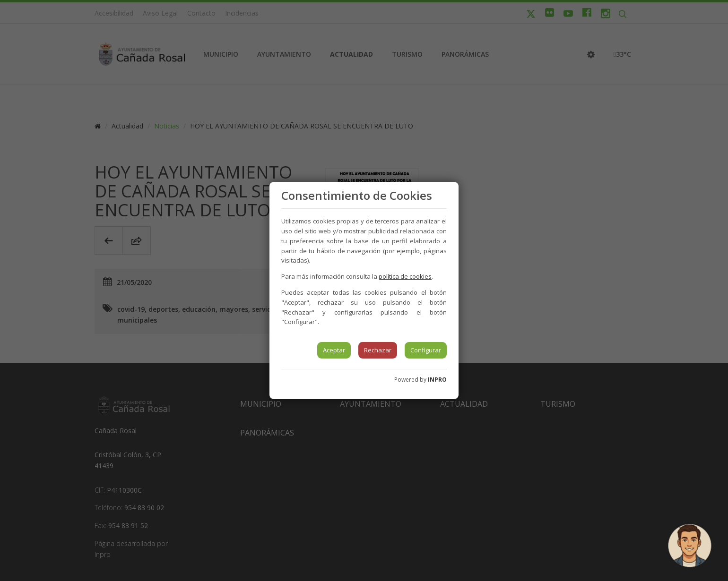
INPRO (437, 380)
